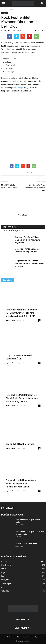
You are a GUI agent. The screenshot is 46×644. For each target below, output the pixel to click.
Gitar (3, 587)
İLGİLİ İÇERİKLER (9, 227)
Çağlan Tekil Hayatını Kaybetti (20, 444)
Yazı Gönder (28, 637)
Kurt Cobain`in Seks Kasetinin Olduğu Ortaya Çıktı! (35, 188)
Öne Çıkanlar (6, 565)
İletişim (36, 637)
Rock (3, 576)
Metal (3, 569)
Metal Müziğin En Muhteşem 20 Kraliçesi (11, 186)
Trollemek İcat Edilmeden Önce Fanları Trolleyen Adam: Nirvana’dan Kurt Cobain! (21, 483)
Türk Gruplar (6, 583)
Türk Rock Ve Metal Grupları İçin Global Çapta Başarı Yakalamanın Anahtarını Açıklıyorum (22, 398)
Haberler (4, 13)
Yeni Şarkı (5, 580)
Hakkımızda (11, 637)
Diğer (3, 572)
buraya (21, 88)
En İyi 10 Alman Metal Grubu (26, 543)
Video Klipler (6, 591)
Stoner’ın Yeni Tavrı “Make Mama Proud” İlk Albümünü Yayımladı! (27, 240)
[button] (43, 3)
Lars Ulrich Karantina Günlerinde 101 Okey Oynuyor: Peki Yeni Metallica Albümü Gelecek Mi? (22, 313)
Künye (19, 637)
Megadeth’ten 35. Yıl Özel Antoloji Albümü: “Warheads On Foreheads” (29, 264)
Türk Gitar (7, 31)
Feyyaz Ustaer (10, 320)
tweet (30, 173)
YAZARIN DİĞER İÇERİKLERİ (13, 231)
